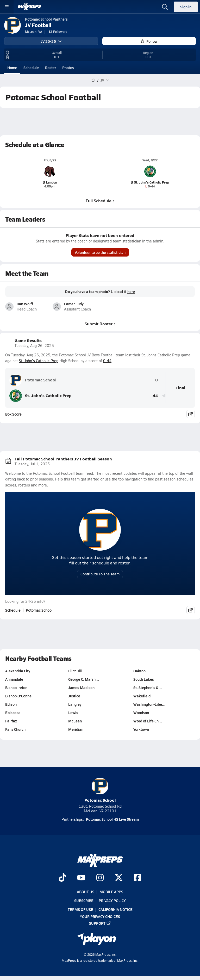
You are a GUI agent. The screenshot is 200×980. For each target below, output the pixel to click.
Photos (68, 68)
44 (155, 396)
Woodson (141, 713)
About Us (86, 892)
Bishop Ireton (16, 687)
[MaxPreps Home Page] (93, 80)
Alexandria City (18, 671)
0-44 (107, 361)
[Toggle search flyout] (165, 7)
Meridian (76, 729)
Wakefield (142, 696)
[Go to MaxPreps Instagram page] (100, 878)
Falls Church (15, 729)
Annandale (14, 679)
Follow (149, 41)
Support (100, 923)
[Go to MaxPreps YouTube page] (81, 878)
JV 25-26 (51, 41)
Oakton (139, 671)
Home (12, 68)
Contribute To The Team (100, 574)
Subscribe (84, 900)
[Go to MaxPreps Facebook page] (137, 878)
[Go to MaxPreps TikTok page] (63, 878)
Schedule (31, 68)
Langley (75, 704)
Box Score (13, 414)
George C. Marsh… (84, 679)
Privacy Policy (112, 900)
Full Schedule (100, 201)
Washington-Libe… (149, 704)
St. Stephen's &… (148, 687)
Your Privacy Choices (100, 916)
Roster (51, 68)
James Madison (81, 687)
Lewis (73, 713)
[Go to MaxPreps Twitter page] (119, 878)
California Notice (115, 909)
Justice (74, 696)
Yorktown (141, 729)
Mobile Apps (111, 892)
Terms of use (80, 909)
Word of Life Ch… (148, 721)
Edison (11, 704)
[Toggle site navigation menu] (7, 7)
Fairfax (11, 721)
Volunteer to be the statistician (100, 252)
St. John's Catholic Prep (39, 361)
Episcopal (13, 713)
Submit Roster (100, 323)
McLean (75, 721)
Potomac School (33, 380)
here (131, 291)
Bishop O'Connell (19, 696)
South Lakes (144, 679)
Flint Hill (75, 671)
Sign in (186, 7)
